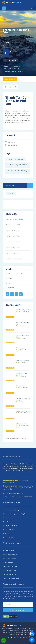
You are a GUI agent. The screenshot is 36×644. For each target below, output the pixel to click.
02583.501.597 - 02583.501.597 (22, 497)
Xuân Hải (11, 194)
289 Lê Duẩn (21, 402)
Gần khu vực (19, 186)
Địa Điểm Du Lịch (9, 522)
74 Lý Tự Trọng (22, 326)
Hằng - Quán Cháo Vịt (23, 411)
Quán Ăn (15, 67)
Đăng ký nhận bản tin (18, 610)
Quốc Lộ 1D (8, 42)
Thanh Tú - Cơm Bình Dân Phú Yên (18, 165)
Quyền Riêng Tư (8, 563)
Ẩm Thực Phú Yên (9, 530)
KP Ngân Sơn (21, 377)
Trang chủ (6, 67)
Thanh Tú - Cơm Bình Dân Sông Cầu (18, 172)
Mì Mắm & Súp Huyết (23, 310)
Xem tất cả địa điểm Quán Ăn (16, 438)
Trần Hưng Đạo (22, 413)
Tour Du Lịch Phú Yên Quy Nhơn (14, 510)
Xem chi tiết (10, 317)
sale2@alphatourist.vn (16, 493)
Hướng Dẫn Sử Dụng (10, 567)
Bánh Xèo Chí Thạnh (23, 361)
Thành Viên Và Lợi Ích (10, 555)
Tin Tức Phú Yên (8, 538)
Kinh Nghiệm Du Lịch (10, 526)
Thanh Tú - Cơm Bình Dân (15, 159)
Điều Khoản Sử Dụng (10, 551)
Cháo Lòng (20, 348)
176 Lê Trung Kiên (23, 311)
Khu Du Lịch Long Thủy (23, 426)
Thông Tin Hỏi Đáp (9, 559)
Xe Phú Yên (7, 534)
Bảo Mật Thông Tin (10, 571)
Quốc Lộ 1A (20, 362)
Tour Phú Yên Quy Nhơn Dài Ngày (14, 514)
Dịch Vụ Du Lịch (8, 518)
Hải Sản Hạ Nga (21, 424)
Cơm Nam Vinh (21, 386)
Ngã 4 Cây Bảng (22, 388)
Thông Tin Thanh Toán (11, 579)
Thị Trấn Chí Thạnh (21, 350)
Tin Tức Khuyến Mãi (10, 575)
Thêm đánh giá (11, 60)
